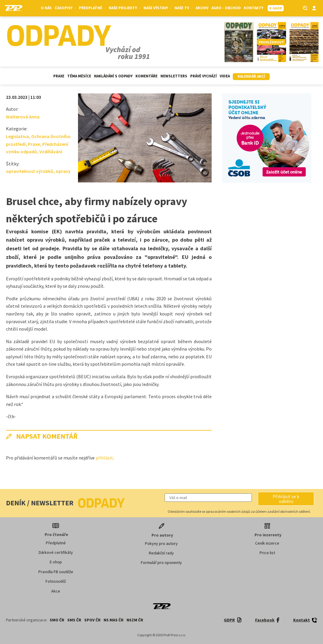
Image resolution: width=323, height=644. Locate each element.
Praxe (59, 76)
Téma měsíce (79, 76)
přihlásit (104, 458)
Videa (225, 76)
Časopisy (65, 8)
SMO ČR (57, 620)
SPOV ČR (92, 620)
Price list (267, 553)
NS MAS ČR (114, 620)
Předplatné (92, 8)
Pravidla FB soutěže (56, 572)
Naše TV (184, 8)
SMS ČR (74, 620)
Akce (56, 591)
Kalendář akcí (251, 76)
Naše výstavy (157, 8)
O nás (46, 8)
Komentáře (146, 76)
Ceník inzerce (267, 543)
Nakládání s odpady (113, 76)
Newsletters (174, 76)
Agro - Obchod (226, 8)
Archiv (202, 8)
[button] (286, 499)
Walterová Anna (23, 117)
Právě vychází (203, 76)
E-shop (56, 562)
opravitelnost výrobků (30, 171)
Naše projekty (125, 8)
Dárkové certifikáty (56, 552)
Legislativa (17, 136)
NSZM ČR (135, 620)
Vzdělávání (51, 151)
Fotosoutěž (56, 581)
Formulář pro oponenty (161, 562)
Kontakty (253, 8)
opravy (63, 171)
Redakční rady (161, 553)
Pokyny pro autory (161, 543)
